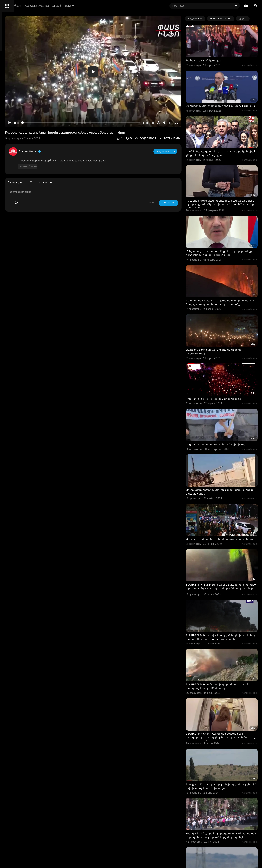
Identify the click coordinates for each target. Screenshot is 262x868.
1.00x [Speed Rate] (167, 123)
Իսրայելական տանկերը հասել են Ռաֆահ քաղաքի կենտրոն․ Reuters (228, 790)
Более (119, 6)
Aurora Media (77, 151)
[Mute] (179, 123)
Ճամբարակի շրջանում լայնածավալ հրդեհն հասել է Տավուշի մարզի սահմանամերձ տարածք (224, 273)
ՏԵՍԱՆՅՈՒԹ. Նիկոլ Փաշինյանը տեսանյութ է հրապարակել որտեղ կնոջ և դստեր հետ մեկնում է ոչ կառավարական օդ (229, 659)
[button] (255, 6)
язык (23, 124)
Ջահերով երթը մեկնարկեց (217, 54)
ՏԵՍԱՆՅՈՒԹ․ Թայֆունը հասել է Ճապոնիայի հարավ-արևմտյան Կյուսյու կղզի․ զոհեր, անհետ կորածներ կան (227, 528)
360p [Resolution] (185, 123)
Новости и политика (87, 6)
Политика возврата (14, 103)
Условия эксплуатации (16, 111)
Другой (107, 6)
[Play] (56, 123)
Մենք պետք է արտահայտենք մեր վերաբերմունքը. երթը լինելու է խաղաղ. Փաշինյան (226, 228)
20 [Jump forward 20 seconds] (173, 123)
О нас (7, 120)
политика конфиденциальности (21, 116)
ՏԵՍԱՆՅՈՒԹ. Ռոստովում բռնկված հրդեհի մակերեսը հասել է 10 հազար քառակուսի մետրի (227, 572)
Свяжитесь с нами (22, 120)
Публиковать (183, 203)
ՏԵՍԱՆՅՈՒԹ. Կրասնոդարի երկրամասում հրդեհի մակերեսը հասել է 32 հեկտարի (227, 614)
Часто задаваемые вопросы (19, 107)
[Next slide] (253, 19)
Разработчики (12, 124)
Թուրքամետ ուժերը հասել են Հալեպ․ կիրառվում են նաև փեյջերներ (224, 440)
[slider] (112, 123)
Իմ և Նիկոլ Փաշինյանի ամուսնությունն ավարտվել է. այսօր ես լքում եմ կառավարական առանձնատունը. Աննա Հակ (226, 186)
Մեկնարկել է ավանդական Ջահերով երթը (227, 356)
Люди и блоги (63, 6)
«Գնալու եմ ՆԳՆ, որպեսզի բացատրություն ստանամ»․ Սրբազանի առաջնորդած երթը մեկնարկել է (228, 748)
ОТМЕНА (164, 203)
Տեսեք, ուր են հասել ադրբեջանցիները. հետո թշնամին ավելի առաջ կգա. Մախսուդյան (225, 703)
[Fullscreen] (191, 123)
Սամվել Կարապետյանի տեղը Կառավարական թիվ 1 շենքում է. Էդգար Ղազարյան (226, 140)
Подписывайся (180, 151)
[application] (124, 72)
